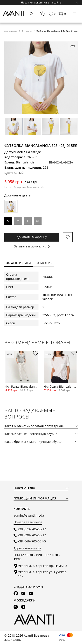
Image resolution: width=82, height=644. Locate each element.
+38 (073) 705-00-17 (32, 529)
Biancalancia (25, 162)
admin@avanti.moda (29, 515)
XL (38, 221)
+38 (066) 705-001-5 (32, 541)
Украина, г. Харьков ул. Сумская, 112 (43, 574)
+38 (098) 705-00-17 (32, 535)
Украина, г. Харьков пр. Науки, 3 (43, 566)
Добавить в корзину (32, 237)
